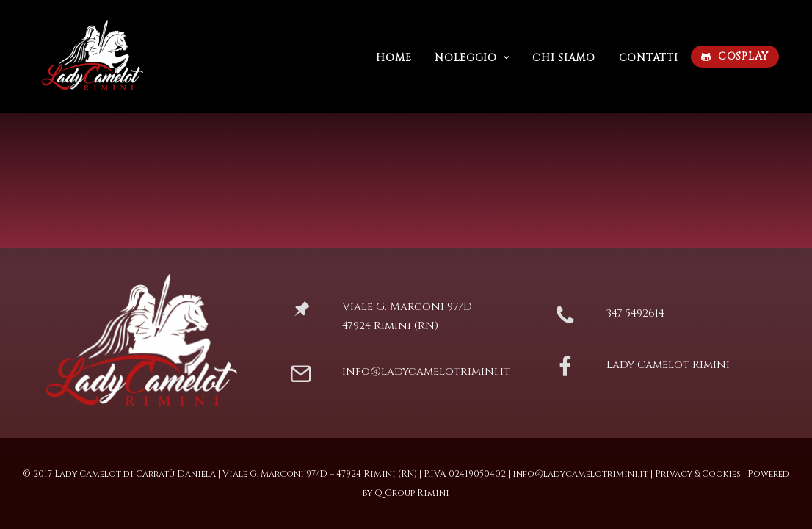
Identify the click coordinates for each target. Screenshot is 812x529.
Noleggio (464, 58)
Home (386, 58)
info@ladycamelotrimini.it (426, 371)
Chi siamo (556, 58)
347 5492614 (635, 313)
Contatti (641, 58)
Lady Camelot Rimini (668, 365)
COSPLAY (736, 56)
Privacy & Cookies (698, 474)
